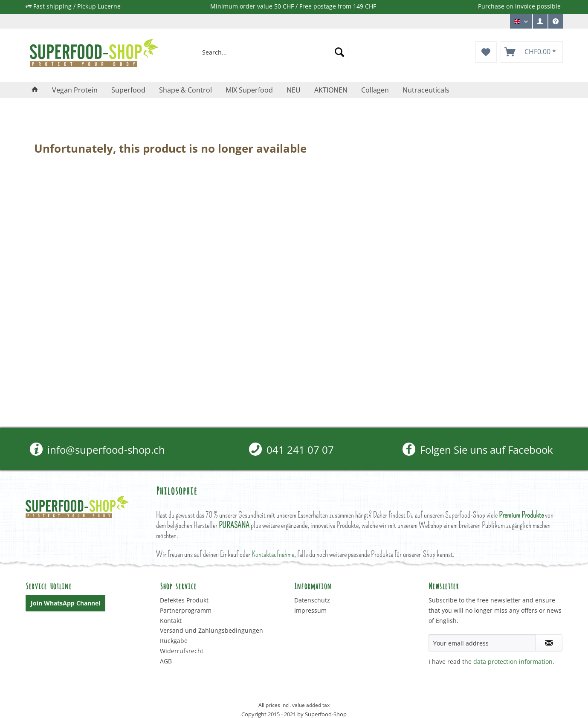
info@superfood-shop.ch (97, 450)
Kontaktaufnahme (273, 554)
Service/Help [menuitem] (556, 23)
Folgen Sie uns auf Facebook (478, 450)
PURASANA (234, 525)
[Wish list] (486, 52)
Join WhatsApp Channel (65, 603)
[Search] (339, 52)
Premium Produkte (521, 515)
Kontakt (171, 621)
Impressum (310, 610)
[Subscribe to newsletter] (549, 643)
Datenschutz (312, 600)
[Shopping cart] (532, 52)
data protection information (513, 662)
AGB (166, 661)
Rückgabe (174, 641)
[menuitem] (540, 21)
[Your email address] (482, 643)
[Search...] (273, 52)
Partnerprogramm (186, 610)
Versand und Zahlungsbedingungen (211, 630)
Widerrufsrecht (182, 651)
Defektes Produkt (184, 600)
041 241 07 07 (291, 450)
